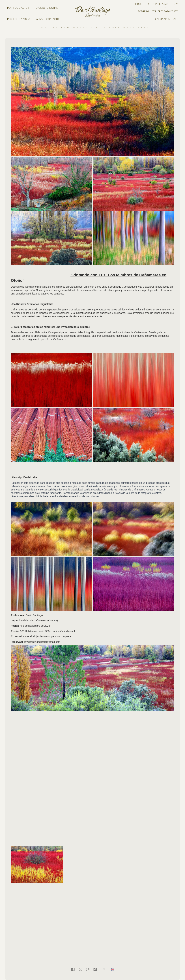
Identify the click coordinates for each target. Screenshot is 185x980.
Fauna (39, 19)
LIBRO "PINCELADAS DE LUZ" (162, 4)
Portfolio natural (19, 19)
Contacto (53, 19)
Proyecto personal (45, 8)
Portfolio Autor (18, 8)
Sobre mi (143, 11)
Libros (138, 4)
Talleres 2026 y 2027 (165, 11)
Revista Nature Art (166, 19)
